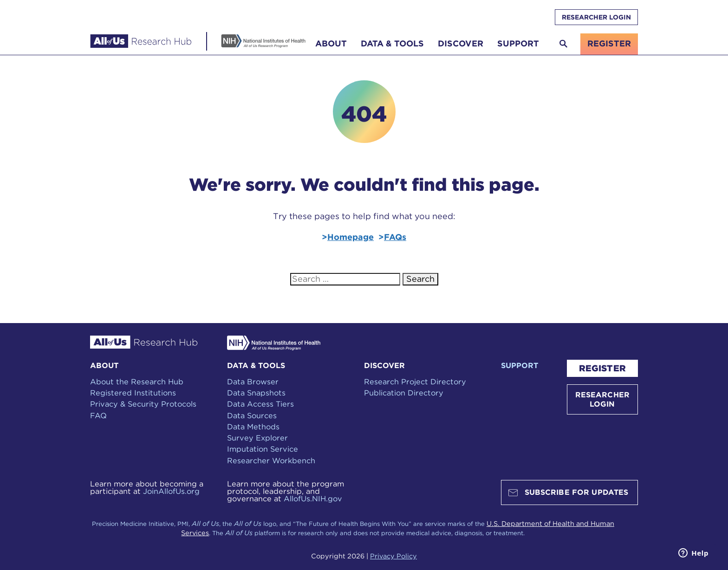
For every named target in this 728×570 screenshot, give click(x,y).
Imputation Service (263, 449)
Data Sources (252, 415)
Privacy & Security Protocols (143, 404)
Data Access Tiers (260, 404)
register (609, 43)
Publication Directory (404, 393)
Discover (461, 43)
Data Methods (253, 427)
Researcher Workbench (271, 460)
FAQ (98, 415)
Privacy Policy (393, 556)
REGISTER (602, 368)
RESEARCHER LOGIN (596, 17)
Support (518, 43)
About (331, 43)
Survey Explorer (257, 438)
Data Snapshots (256, 393)
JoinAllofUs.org (171, 491)
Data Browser (253, 382)
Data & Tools (392, 43)
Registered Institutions (133, 393)
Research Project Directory (415, 382)
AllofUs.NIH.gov (313, 499)
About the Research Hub (137, 382)
